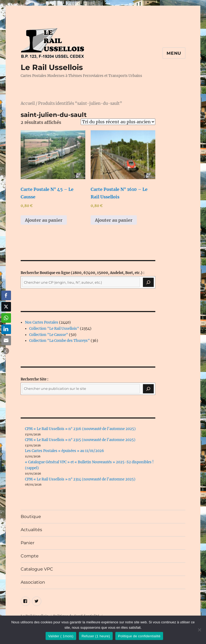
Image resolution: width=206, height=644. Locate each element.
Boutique (31, 517)
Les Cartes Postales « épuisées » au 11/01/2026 (65, 451)
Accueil (28, 103)
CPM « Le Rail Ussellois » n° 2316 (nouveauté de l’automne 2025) (80, 429)
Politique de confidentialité (139, 636)
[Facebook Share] (6, 295)
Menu (174, 53)
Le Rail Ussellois (52, 67)
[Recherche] (148, 282)
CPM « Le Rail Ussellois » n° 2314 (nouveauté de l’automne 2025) (80, 479)
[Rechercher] (148, 389)
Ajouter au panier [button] (44, 220)
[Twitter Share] (6, 307)
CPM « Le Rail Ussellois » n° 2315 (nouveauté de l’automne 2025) (80, 440)
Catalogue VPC (37, 569)
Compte (30, 556)
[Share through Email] (6, 340)
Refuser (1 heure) (96, 636)
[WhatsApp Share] (6, 318)
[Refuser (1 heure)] (199, 630)
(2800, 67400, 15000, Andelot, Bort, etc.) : (82, 273)
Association (33, 582)
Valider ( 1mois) (61, 636)
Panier (27, 543)
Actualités (31, 530)
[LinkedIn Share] (6, 329)
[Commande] (118, 122)
